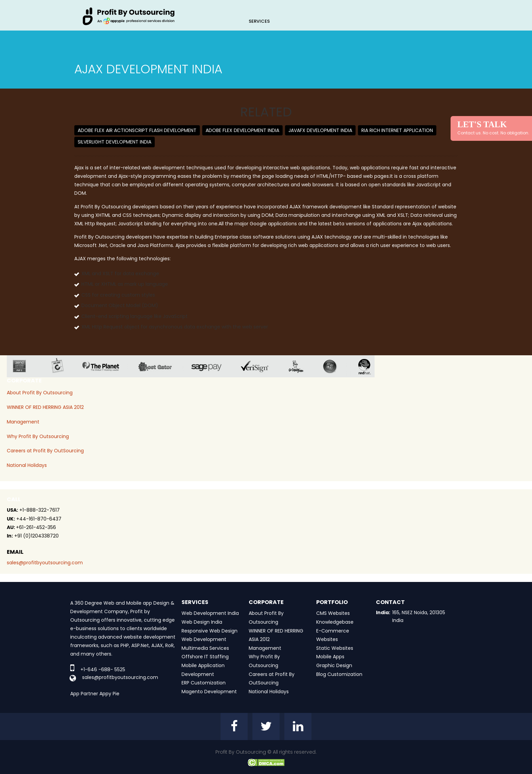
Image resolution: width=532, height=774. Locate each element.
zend (25, 366)
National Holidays (27, 465)
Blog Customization (339, 674)
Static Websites (335, 648)
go (301, 366)
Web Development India (210, 613)
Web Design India (202, 622)
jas (60, 366)
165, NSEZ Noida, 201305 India (419, 616)
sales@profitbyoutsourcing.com (45, 563)
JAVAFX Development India (320, 130)
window (335, 366)
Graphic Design (334, 665)
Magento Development (209, 692)
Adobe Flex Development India (242, 130)
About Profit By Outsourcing (40, 393)
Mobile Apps (330, 657)
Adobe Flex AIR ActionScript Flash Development (137, 130)
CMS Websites (333, 613)
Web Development (204, 639)
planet (106, 366)
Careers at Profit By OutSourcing (45, 451)
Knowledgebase (335, 622)
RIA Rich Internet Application (397, 130)
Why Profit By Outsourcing (38, 436)
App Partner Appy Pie (95, 694)
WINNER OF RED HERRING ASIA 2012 (45, 407)
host (160, 366)
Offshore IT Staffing (205, 657)
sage (211, 366)
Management (23, 422)
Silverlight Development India (115, 142)
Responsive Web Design (210, 631)
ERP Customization (204, 683)
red (369, 366)
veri (260, 366)
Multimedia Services (205, 648)
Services (259, 21)
